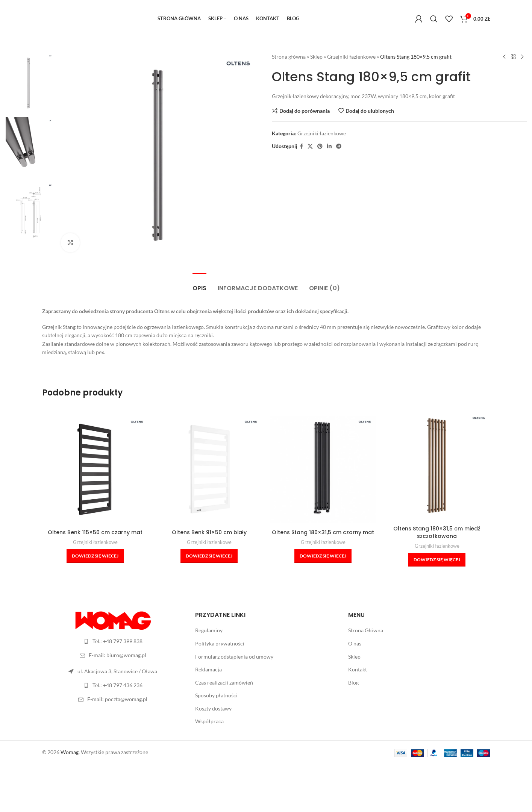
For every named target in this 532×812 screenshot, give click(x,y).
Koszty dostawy (213, 708)
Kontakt (358, 669)
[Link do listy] (113, 641)
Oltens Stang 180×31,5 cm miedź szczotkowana (437, 532)
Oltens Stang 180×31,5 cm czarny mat (323, 532)
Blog (353, 682)
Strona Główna (366, 630)
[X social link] (310, 146)
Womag (70, 752)
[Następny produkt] (522, 57)
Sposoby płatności (216, 695)
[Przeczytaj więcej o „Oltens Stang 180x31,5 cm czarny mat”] (323, 556)
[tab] (199, 284)
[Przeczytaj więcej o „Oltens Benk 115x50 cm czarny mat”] (95, 556)
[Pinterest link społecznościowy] (320, 146)
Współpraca (209, 721)
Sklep (316, 57)
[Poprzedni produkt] (504, 57)
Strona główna (289, 57)
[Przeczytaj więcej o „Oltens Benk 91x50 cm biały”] (209, 556)
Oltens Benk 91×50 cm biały (209, 532)
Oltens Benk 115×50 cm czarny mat (95, 532)
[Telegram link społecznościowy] (339, 146)
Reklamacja (208, 669)
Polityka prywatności (220, 643)
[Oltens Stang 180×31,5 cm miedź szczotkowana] (437, 466)
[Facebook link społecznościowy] (301, 146)
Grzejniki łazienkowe (351, 57)
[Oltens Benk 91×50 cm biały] (209, 469)
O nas (355, 643)
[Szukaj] (434, 19)
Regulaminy (209, 630)
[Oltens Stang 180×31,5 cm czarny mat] (323, 469)
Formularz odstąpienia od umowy (234, 657)
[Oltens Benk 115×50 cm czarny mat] (95, 469)
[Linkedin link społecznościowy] (329, 146)
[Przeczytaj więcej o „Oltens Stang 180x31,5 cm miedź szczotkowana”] (437, 560)
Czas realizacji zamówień (224, 682)
